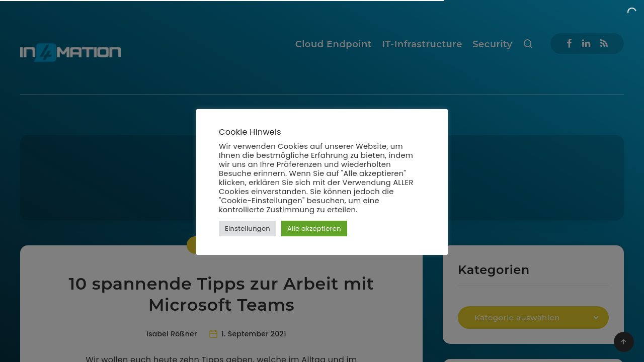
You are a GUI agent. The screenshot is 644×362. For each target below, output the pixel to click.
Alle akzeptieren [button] (314, 229)
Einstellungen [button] (248, 229)
